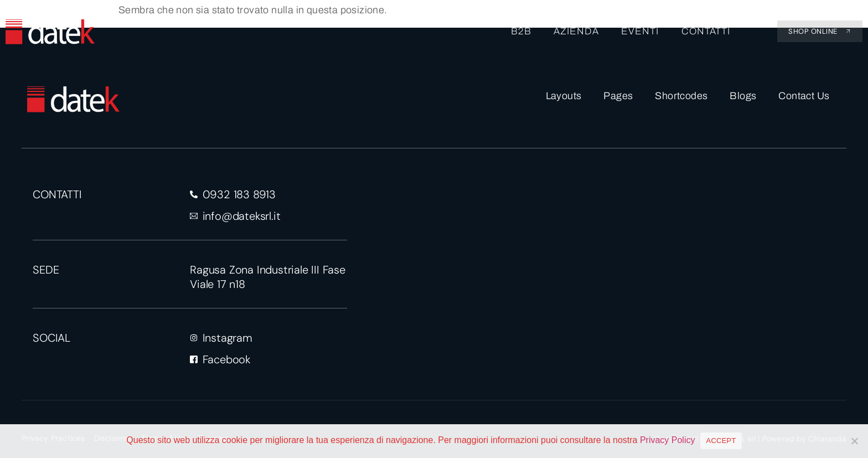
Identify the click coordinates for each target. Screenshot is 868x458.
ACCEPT (721, 441)
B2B (521, 31)
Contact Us (804, 96)
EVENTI (640, 31)
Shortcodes (681, 96)
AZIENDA (576, 31)
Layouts (564, 96)
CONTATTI (705, 31)
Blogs (743, 96)
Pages (618, 96)
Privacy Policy (668, 440)
